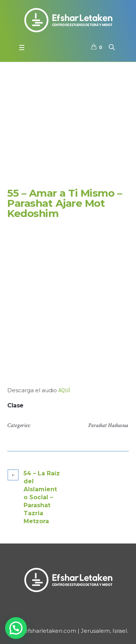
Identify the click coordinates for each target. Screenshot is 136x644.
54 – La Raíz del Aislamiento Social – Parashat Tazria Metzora (42, 497)
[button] (16, 628)
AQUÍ (64, 390)
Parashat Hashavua (108, 425)
